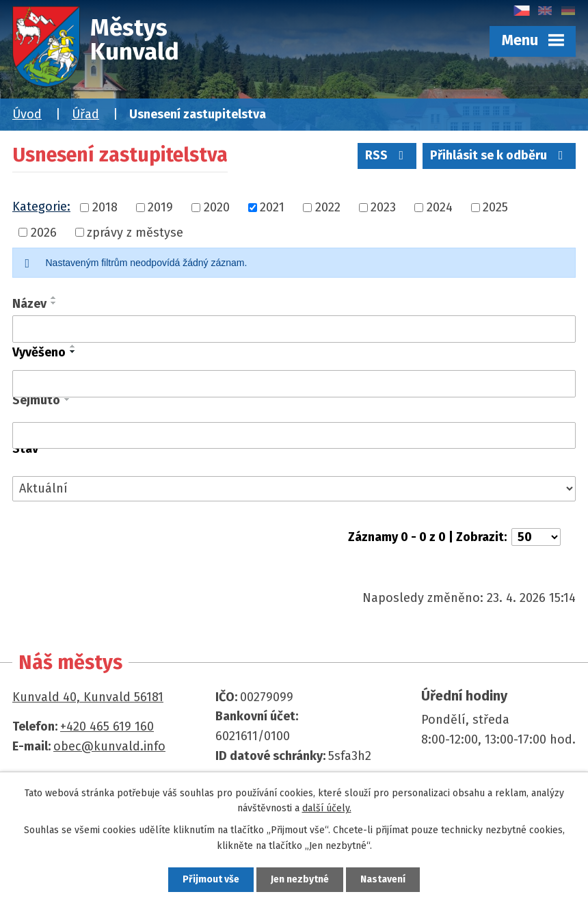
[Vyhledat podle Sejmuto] (294, 436)
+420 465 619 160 (107, 726)
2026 (44, 232)
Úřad (85, 114)
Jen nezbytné (300, 879)
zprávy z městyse (135, 232)
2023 (383, 207)
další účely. (327, 808)
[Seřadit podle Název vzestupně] (54, 298)
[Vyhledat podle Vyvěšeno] (294, 384)
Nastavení (383, 879)
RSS (387, 155)
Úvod (27, 114)
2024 (440, 207)
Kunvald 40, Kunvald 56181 (88, 697)
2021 (272, 207)
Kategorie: (41, 207)
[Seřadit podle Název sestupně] (54, 303)
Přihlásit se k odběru (499, 155)
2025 (495, 207)
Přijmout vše (211, 879)
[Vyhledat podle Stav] (294, 489)
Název (29, 304)
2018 (105, 207)
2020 (217, 207)
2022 (328, 207)
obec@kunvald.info (109, 746)
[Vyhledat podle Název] (294, 329)
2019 (160, 207)
